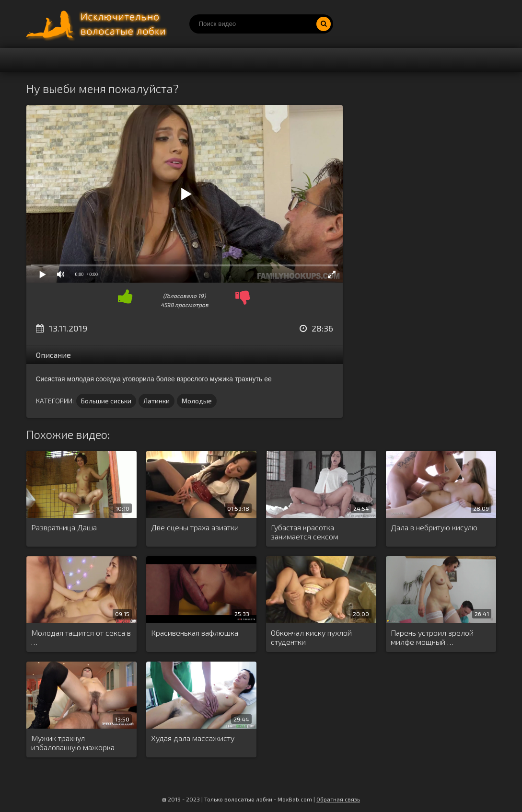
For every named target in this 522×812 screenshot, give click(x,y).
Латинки (157, 401)
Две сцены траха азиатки (195, 527)
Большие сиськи (106, 401)
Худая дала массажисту (193, 738)
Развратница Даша (64, 527)
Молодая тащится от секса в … (81, 637)
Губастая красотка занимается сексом (305, 532)
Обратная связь (338, 799)
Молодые (197, 401)
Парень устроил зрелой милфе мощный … (432, 637)
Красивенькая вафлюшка (195, 633)
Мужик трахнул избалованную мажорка (73, 743)
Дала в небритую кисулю (434, 527)
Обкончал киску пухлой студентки (311, 637)
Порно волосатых (98, 24)
